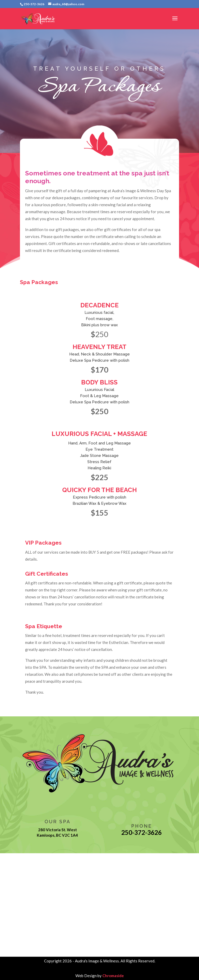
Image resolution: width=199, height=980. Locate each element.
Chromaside (113, 976)
